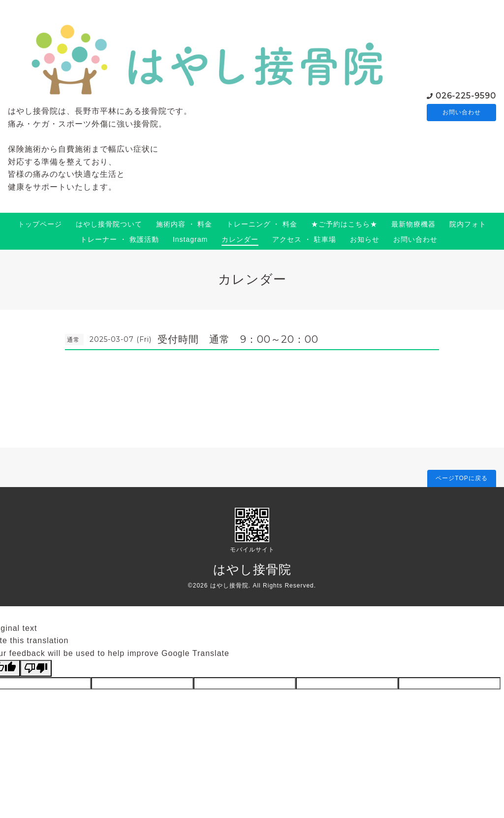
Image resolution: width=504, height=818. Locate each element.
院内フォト (468, 224)
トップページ (40, 224)
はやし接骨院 (252, 569)
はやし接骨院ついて (109, 224)
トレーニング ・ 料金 (262, 224)
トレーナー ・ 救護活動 (120, 239)
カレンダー (240, 239)
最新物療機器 (413, 224)
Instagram (190, 239)
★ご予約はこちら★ (344, 224)
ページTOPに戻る (461, 478)
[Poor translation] (36, 668)
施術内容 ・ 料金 (184, 224)
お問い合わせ (462, 112)
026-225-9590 (466, 95)
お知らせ (365, 239)
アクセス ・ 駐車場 (304, 239)
